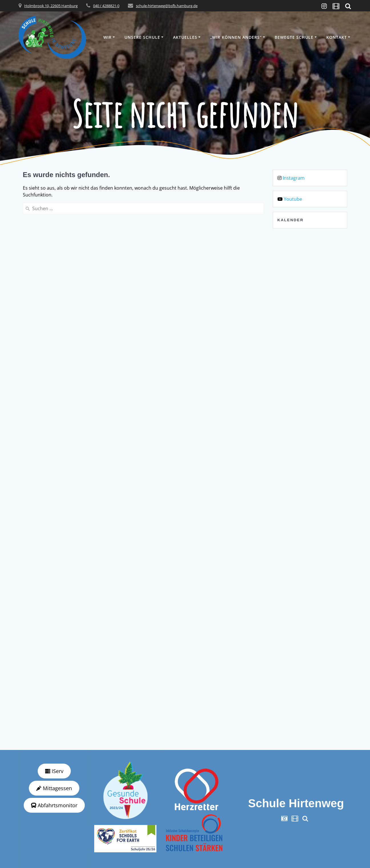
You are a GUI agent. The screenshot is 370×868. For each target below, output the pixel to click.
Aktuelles (185, 37)
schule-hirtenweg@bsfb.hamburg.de (167, 6)
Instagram (294, 178)
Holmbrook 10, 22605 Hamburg (51, 6)
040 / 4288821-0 (106, 6)
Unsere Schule (142, 37)
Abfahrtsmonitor (54, 805)
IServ (54, 771)
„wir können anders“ (236, 37)
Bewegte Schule (294, 37)
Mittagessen (54, 788)
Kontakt (337, 37)
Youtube (293, 199)
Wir (107, 37)
